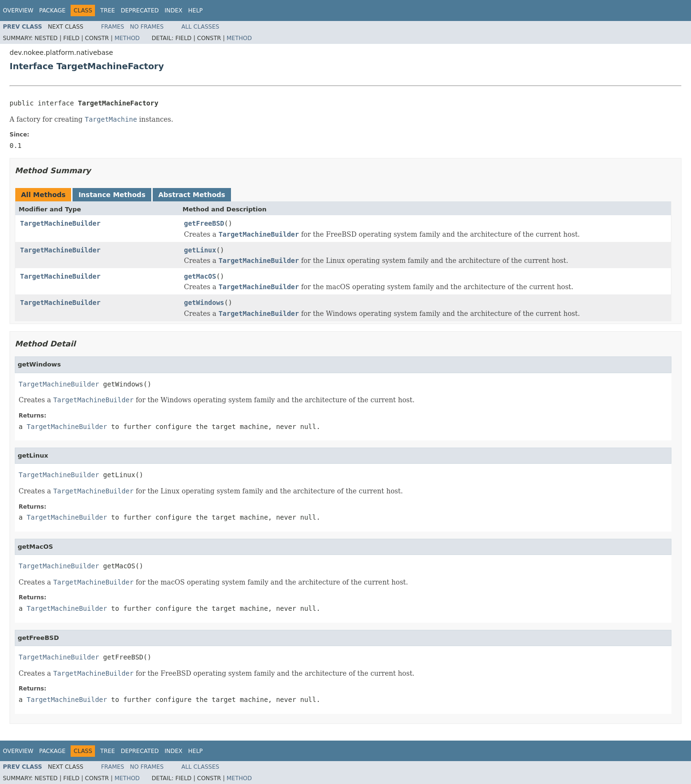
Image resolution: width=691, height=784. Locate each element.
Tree (108, 10)
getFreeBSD (204, 223)
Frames (113, 27)
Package (52, 10)
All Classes (200, 27)
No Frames (147, 27)
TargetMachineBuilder (60, 223)
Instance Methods (112, 195)
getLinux (200, 250)
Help (195, 10)
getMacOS (200, 276)
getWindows (204, 303)
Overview (18, 10)
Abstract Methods (192, 195)
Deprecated (140, 10)
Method (127, 38)
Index (174, 10)
